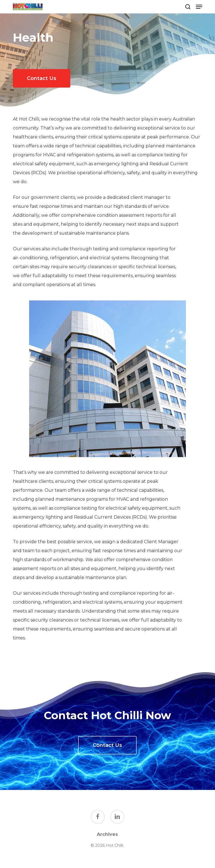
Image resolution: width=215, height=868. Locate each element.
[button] (199, 7)
